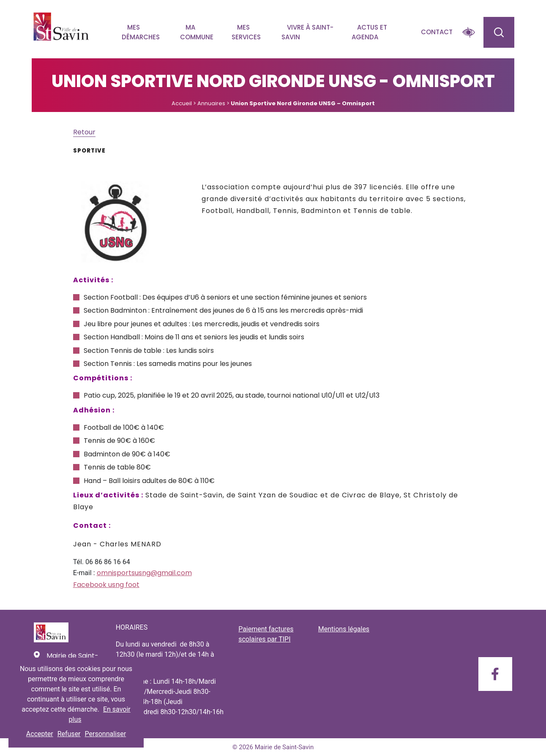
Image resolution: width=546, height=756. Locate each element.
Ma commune (197, 32)
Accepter (40, 734)
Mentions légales (344, 629)
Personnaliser (106, 734)
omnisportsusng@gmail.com (144, 573)
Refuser (69, 734)
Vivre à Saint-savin (307, 32)
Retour (84, 132)
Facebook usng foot (106, 585)
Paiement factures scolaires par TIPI (266, 634)
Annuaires (211, 103)
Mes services (246, 32)
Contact (437, 32)
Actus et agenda (369, 32)
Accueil (182, 103)
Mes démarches (141, 32)
